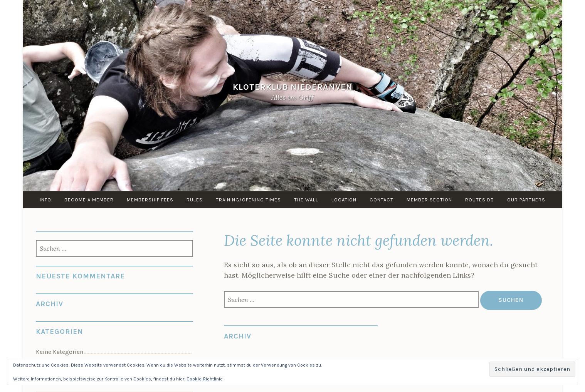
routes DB (480, 200)
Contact (382, 200)
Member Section (429, 200)
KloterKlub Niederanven (293, 87)
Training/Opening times (248, 200)
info (45, 200)
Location (344, 200)
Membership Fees (150, 200)
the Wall (306, 200)
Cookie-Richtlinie (205, 379)
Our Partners (526, 200)
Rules (195, 200)
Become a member (89, 200)
